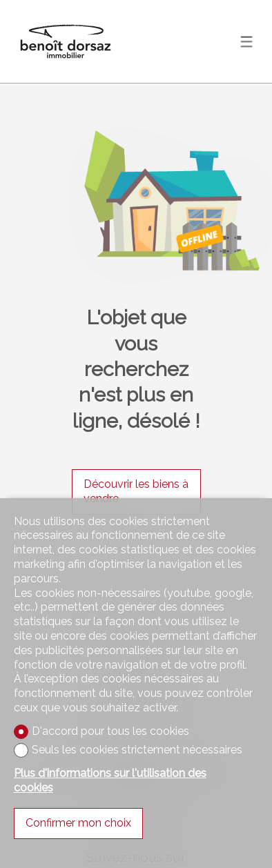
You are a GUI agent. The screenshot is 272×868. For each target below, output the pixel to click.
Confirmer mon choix (78, 823)
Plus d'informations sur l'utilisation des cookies (110, 780)
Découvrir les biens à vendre (136, 491)
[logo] (66, 41)
